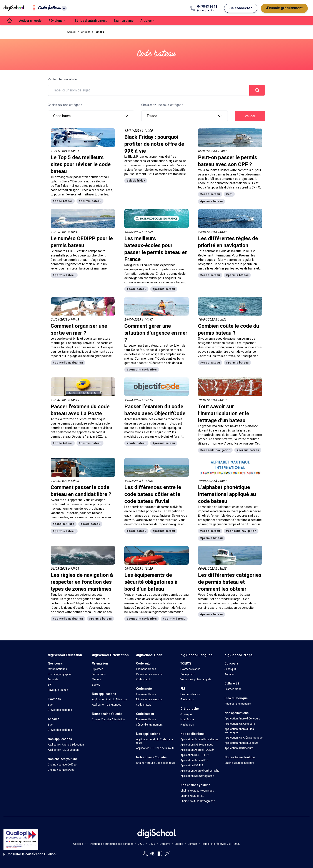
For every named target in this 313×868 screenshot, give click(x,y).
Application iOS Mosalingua (197, 745)
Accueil (72, 32)
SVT (50, 685)
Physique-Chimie (58, 690)
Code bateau (91, 116)
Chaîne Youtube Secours (239, 763)
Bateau (100, 32)
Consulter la (30, 854)
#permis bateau (90, 201)
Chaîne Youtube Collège (62, 765)
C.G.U (141, 844)
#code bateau (63, 201)
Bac (50, 705)
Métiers (97, 680)
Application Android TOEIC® (197, 750)
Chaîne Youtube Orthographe (198, 801)
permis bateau (179, 595)
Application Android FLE (194, 760)
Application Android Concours (242, 719)
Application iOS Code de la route (155, 748)
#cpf (229, 194)
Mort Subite (187, 719)
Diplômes (98, 669)
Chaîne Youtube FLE (192, 796)
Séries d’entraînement (149, 725)
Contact (192, 844)
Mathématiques (57, 669)
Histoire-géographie (60, 674)
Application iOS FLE (192, 765)
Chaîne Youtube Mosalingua (197, 791)
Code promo (188, 674)
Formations (99, 674)
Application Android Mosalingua (199, 739)
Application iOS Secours (239, 748)
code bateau (245, 507)
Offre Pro (165, 844)
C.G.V (152, 844)
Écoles (96, 685)
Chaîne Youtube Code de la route (156, 763)
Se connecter (241, 8)
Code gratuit (143, 680)
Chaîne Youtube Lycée (61, 770)
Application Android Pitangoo (109, 699)
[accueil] (10, 21)
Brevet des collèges (60, 710)
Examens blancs (146, 669)
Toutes (185, 116)
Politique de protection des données (112, 844)
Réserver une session (149, 674)
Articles (86, 32)
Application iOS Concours (240, 724)
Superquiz (186, 714)
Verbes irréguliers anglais (196, 680)
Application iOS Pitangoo (107, 705)
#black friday (136, 181)
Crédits (179, 844)
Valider (250, 116)
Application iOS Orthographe (197, 776)
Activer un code (30, 21)
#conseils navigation (68, 363)
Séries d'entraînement (91, 21)
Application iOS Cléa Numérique (244, 738)
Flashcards (187, 699)
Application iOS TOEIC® (195, 755)
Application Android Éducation (66, 745)
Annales (230, 674)
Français (53, 680)
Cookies (78, 844)
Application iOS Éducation (63, 750)
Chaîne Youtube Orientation (108, 719)
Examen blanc (124, 21)
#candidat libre (64, 524)
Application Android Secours (241, 743)
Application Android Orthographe (200, 771)
